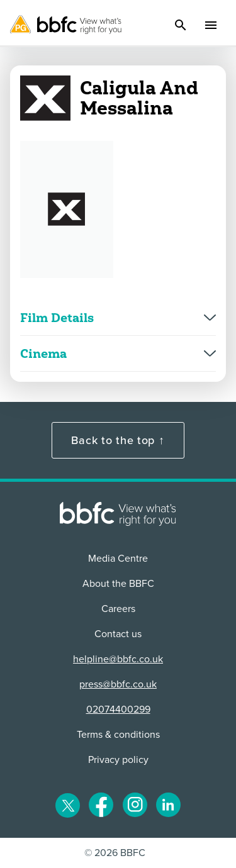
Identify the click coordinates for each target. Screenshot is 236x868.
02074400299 (118, 709)
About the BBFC (118, 584)
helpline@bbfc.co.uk (118, 659)
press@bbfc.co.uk (118, 684)
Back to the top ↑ (118, 440)
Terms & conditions (118, 735)
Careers (118, 609)
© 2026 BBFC (115, 853)
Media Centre (118, 559)
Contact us (118, 634)
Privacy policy (118, 760)
